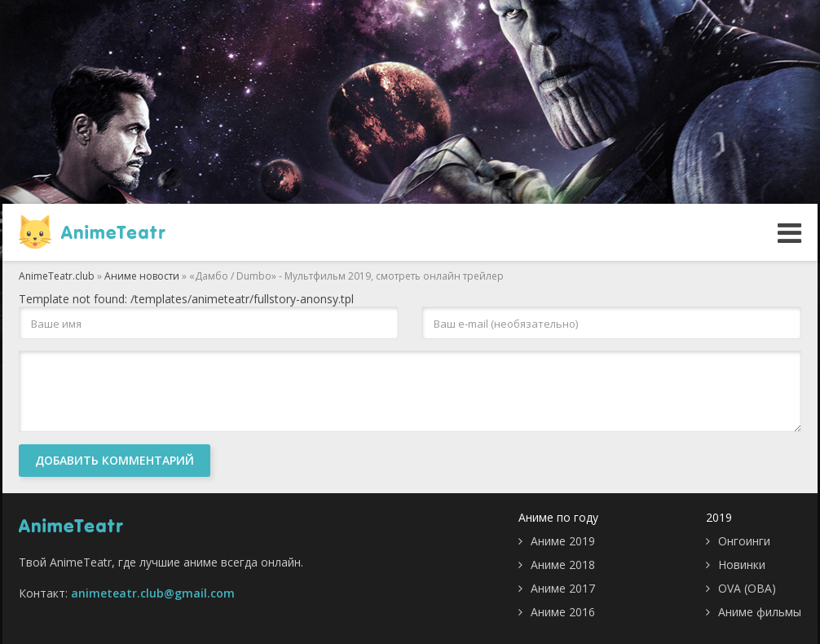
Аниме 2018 (563, 565)
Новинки (742, 565)
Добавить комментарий (115, 460)
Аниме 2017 (563, 588)
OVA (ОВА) (747, 588)
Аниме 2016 (563, 612)
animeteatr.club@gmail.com (153, 593)
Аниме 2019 (563, 541)
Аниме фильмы (760, 612)
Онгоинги (744, 541)
